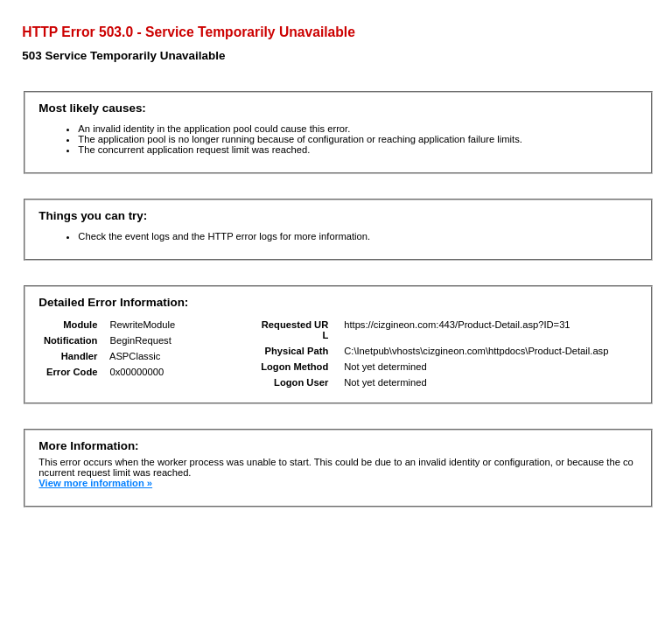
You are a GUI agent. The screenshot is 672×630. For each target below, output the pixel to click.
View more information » (95, 483)
